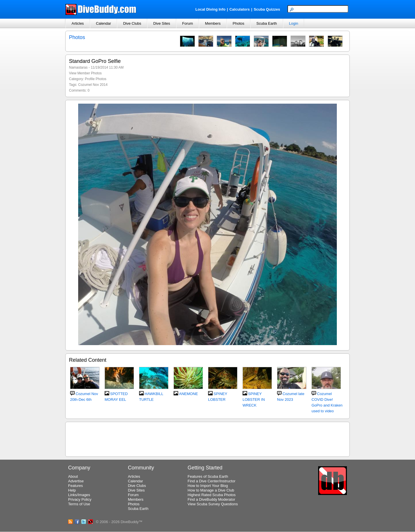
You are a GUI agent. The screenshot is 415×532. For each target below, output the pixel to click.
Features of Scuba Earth (208, 476)
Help (72, 490)
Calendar (104, 23)
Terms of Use (79, 504)
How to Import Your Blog (208, 486)
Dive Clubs (132, 23)
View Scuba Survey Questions (213, 504)
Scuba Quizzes (267, 9)
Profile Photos (96, 79)
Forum (188, 23)
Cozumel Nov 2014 (93, 85)
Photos (239, 23)
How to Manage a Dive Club (211, 490)
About (73, 476)
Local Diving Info (211, 9)
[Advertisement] (207, 438)
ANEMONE (189, 394)
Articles (78, 23)
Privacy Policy (80, 499)
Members (213, 23)
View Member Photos (85, 73)
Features (75, 486)
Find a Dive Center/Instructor (212, 481)
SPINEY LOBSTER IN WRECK (254, 400)
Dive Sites (162, 23)
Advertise (76, 481)
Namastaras (78, 67)
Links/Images (79, 495)
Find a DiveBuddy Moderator (211, 499)
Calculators (240, 9)
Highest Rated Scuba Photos (212, 495)
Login (294, 23)
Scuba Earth (267, 23)
